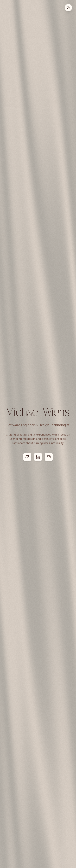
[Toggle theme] (68, 8)
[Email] (49, 457)
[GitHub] (27, 457)
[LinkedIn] (38, 457)
